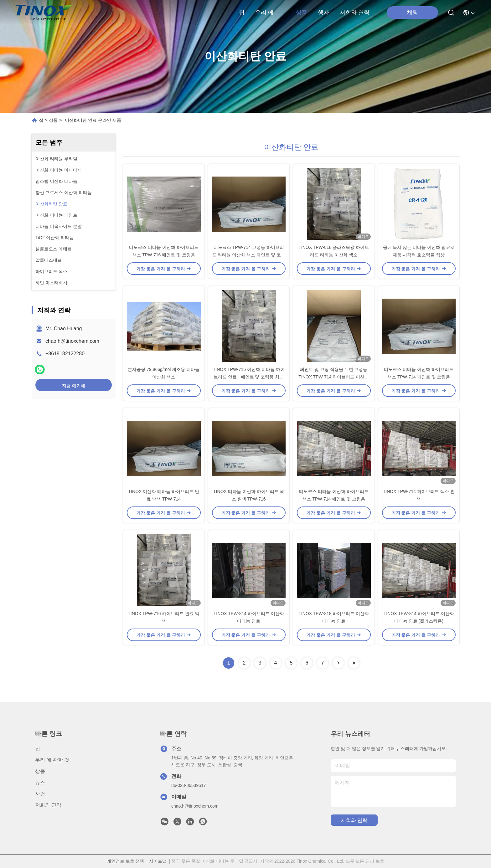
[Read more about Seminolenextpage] (338, 663)
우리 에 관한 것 (270, 13)
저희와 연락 (355, 13)
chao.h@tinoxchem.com (72, 341)
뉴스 (40, 782)
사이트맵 (158, 861)
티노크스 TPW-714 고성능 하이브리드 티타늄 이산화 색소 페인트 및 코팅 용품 (249, 255)
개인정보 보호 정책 (126, 861)
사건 (40, 794)
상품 (302, 13)
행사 (323, 13)
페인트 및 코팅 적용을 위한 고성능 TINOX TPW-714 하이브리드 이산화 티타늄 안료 (334, 377)
